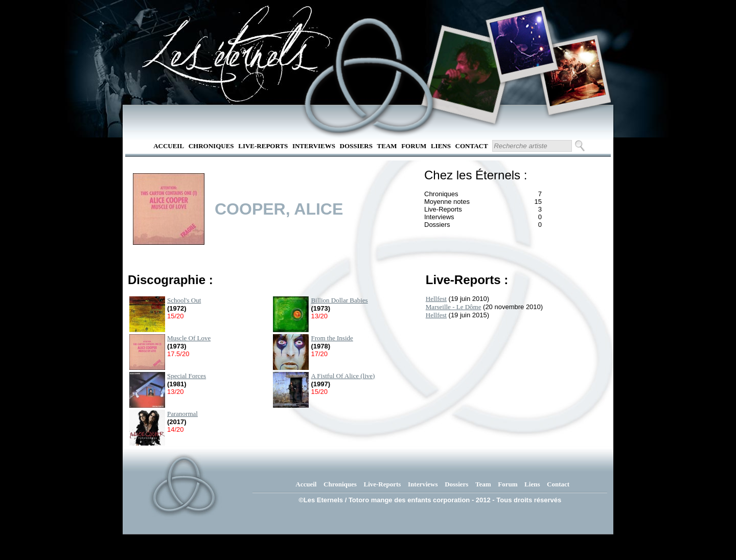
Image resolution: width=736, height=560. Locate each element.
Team (387, 146)
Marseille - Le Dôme (454, 307)
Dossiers (356, 146)
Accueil (169, 146)
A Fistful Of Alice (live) (343, 376)
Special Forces (187, 376)
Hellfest (436, 299)
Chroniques (211, 146)
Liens (441, 146)
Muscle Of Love (189, 338)
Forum (414, 146)
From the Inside (332, 338)
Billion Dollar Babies (339, 300)
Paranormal (182, 414)
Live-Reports (263, 146)
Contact (472, 146)
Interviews (314, 146)
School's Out (184, 300)
